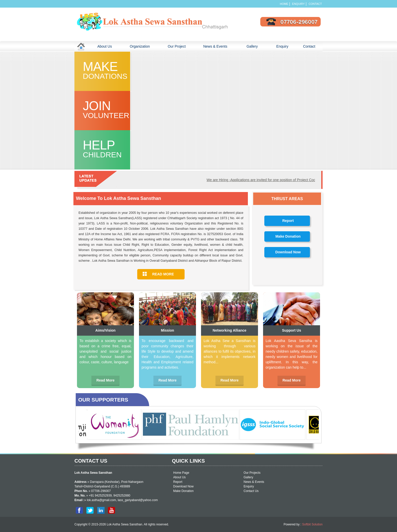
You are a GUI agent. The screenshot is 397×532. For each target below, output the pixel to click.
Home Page (181, 473)
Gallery (257, 46)
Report (288, 221)
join (110, 109)
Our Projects (252, 473)
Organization (143, 46)
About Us (108, 46)
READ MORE (163, 274)
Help (110, 149)
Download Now (288, 252)
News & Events (215, 46)
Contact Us (251, 491)
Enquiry (299, 4)
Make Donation (288, 236)
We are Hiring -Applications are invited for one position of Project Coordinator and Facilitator (282, 180)
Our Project (177, 46)
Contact (316, 4)
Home (284, 4)
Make (110, 70)
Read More (106, 380)
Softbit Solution (312, 524)
